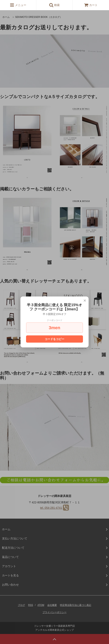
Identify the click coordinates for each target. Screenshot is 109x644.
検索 (54, 5)
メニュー (18, 5)
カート (91, 5)
